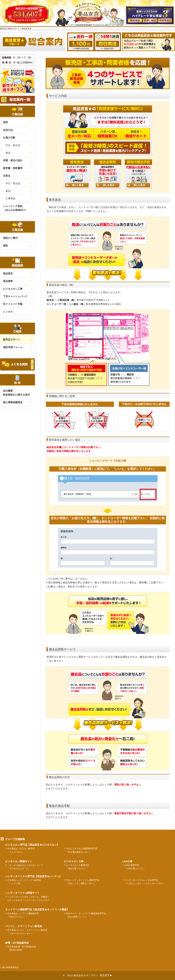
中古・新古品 (13, 145)
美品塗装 (8, 281)
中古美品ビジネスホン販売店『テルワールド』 (21, 850)
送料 (5, 122)
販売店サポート (12, 339)
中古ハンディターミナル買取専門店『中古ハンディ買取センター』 (83, 882)
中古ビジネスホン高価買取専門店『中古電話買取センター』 (82, 850)
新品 (8, 153)
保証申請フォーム (13, 347)
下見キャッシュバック (15, 296)
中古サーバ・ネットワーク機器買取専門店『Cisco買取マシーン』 (86, 915)
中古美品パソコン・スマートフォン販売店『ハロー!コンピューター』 (27, 932)
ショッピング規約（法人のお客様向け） (15, 208)
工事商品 (10, 198)
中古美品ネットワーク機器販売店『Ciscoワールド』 (23, 915)
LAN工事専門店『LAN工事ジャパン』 (135, 867)
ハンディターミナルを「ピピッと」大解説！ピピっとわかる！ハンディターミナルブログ (28, 899)
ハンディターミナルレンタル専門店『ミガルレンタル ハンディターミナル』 (145, 882)
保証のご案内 (10, 238)
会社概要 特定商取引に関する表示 (16, 393)
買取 (5, 246)
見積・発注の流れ (13, 160)
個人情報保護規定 (13, 402)
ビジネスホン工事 (13, 289)
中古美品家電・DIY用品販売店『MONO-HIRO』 (22, 948)
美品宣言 (8, 274)
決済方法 (8, 130)
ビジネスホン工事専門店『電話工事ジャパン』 (78, 867)
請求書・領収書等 (13, 168)
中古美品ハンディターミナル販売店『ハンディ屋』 (24, 882)
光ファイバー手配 (13, 304)
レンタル (8, 312)
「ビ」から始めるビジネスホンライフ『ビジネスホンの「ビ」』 (25, 867)
